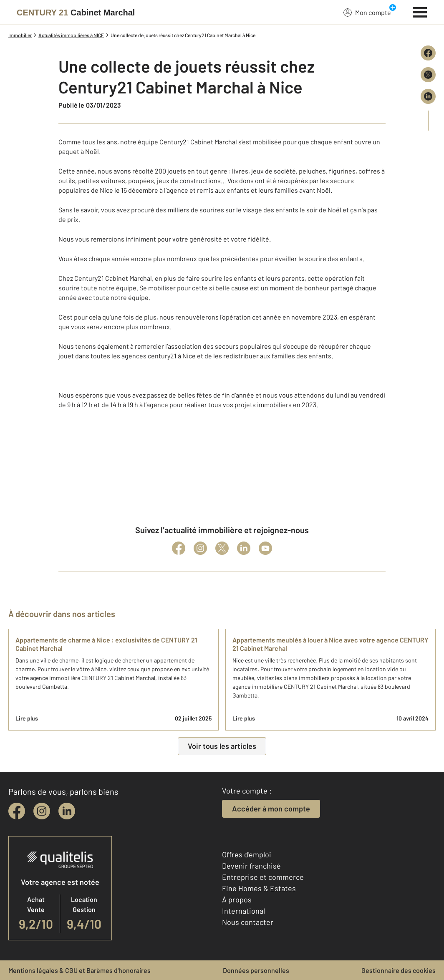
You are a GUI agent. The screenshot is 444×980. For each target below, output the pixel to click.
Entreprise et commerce (263, 877)
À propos (237, 899)
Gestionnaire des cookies (399, 970)
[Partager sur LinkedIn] (428, 96)
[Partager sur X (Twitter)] (428, 75)
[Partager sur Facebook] (428, 53)
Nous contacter (248, 922)
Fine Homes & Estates (259, 888)
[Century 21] (76, 13)
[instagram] (42, 811)
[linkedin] (67, 811)
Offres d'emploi (247, 854)
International (243, 911)
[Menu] (420, 11)
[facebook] (17, 811)
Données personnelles (256, 970)
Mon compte (367, 12)
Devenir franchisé (251, 866)
